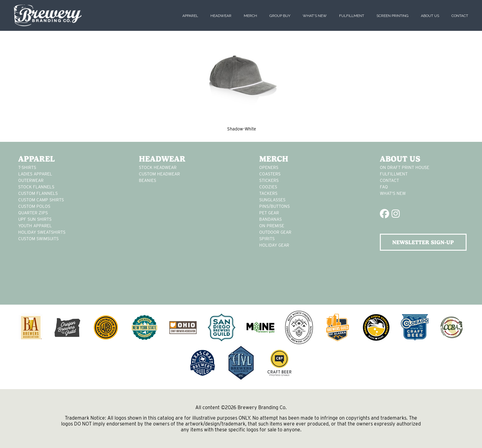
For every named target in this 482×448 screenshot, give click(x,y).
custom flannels (38, 193)
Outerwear (31, 180)
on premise (272, 226)
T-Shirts (27, 167)
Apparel (190, 16)
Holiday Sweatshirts (42, 232)
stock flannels (36, 187)
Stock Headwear (158, 167)
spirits (267, 239)
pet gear (269, 213)
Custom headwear (159, 174)
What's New (315, 16)
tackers (268, 193)
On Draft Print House (405, 167)
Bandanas (270, 219)
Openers (269, 167)
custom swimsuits (38, 239)
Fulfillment (352, 16)
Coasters (270, 174)
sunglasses (272, 200)
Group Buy (280, 16)
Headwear (221, 16)
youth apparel (35, 226)
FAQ (384, 187)
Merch (250, 16)
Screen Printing (393, 16)
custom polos (34, 206)
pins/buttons (274, 206)
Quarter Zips (33, 213)
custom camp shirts (41, 200)
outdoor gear (275, 232)
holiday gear (274, 245)
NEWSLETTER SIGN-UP (423, 242)
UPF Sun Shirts (35, 219)
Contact (460, 16)
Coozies (268, 187)
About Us (430, 16)
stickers (269, 180)
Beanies (148, 180)
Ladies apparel (35, 174)
